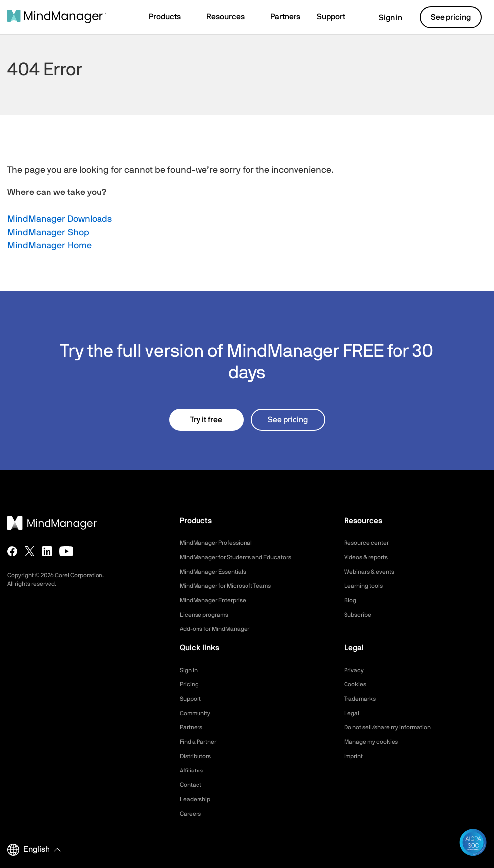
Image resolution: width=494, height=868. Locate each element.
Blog (351, 600)
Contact (192, 785)
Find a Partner (201, 742)
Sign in (384, 18)
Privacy (355, 670)
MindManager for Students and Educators (245, 557)
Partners (193, 727)
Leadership (197, 799)
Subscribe (360, 615)
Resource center (370, 543)
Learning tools (366, 586)
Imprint (355, 756)
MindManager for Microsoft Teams (233, 586)
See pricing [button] (451, 17)
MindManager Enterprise (218, 600)
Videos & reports (370, 557)
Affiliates (193, 771)
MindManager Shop (48, 233)
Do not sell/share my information (395, 727)
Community (198, 713)
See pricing (288, 420)
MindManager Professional (222, 543)
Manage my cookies (375, 742)
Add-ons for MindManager (221, 629)
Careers (192, 814)
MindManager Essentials (218, 572)
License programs (208, 615)
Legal (353, 713)
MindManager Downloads (60, 219)
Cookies (357, 684)
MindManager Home (49, 246)
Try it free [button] (206, 420)
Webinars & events (373, 572)
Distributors (198, 756)
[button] (170, 18)
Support (192, 699)
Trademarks (363, 699)
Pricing (190, 684)
